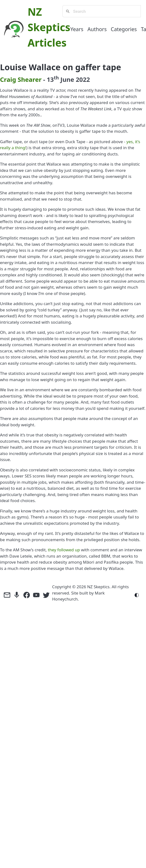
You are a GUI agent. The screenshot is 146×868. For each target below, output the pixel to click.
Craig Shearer (21, 79)
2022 (83, 79)
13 (53, 79)
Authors (97, 29)
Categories (124, 29)
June (67, 79)
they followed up (64, 550)
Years (77, 29)
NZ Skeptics (98, 587)
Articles (47, 43)
